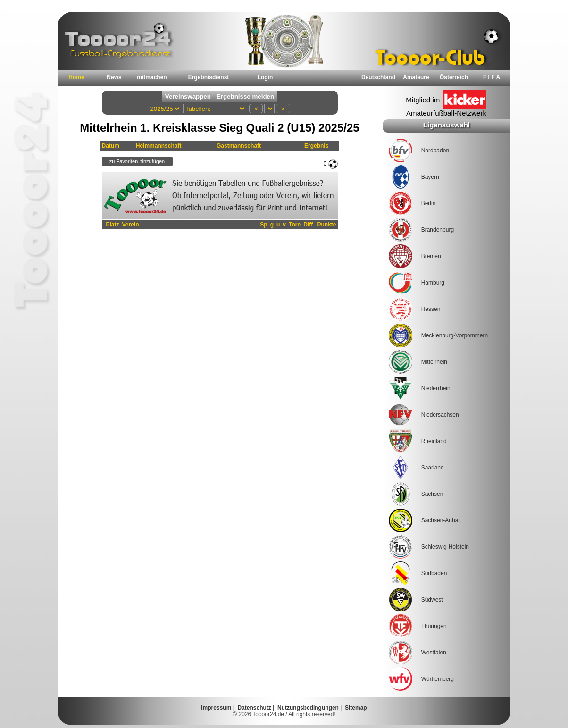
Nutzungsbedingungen (308, 708)
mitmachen (152, 77)
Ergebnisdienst (209, 77)
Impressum (216, 708)
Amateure (416, 77)
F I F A (492, 77)
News (114, 77)
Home (76, 77)
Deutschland (378, 77)
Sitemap (356, 708)
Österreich (454, 77)
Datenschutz (254, 708)
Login (265, 77)
